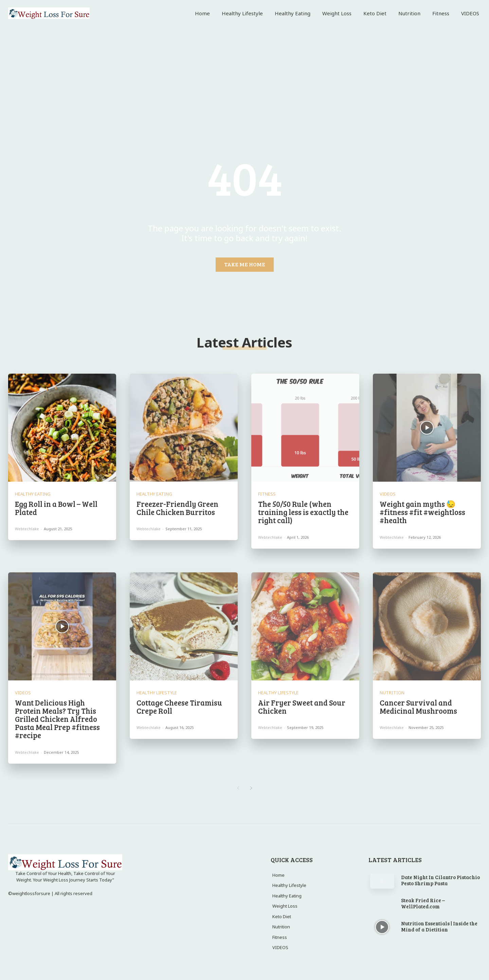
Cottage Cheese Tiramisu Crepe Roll (179, 707)
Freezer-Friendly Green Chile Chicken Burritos (177, 508)
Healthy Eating (33, 494)
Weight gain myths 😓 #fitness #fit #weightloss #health (422, 512)
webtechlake (27, 529)
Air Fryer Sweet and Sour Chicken (302, 707)
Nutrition (392, 693)
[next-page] (251, 788)
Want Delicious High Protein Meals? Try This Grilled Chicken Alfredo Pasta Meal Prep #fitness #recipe (57, 719)
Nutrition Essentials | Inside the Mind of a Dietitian (439, 926)
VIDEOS (388, 494)
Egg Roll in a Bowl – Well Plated (56, 508)
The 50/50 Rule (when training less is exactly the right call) (303, 512)
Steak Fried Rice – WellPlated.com (423, 903)
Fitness (267, 494)
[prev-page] (238, 788)
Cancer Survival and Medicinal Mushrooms (418, 707)
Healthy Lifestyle (157, 693)
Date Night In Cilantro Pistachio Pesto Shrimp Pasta (440, 880)
